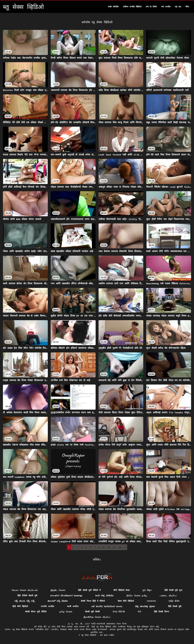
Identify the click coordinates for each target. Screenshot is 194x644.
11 (114, 547)
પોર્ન (139, 612)
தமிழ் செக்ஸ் (66, 612)
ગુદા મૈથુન (147, 590)
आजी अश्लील (73, 606)
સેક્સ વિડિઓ (119, 612)
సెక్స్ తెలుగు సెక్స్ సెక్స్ (25, 601)
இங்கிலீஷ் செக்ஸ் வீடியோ (97, 617)
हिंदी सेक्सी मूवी (175, 606)
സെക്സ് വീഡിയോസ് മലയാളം (66, 596)
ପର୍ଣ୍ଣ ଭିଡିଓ (174, 601)
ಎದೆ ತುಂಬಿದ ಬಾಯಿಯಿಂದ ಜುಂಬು (107, 606)
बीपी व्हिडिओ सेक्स (121, 590)
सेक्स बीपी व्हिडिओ (126, 601)
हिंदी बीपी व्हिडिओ (20, 606)
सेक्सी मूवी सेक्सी (92, 612)
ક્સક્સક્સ (151, 601)
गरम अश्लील (166, 7)
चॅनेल (187, 7)
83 (120, 547)
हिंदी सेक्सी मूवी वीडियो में (89, 590)
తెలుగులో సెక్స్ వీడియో (58, 601)
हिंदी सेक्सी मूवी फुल (173, 590)
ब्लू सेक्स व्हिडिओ (89, 635)
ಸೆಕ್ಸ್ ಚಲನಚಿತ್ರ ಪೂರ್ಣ (145, 606)
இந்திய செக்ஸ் (58, 590)
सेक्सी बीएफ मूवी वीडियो (36, 612)
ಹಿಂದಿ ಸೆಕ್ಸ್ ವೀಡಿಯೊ (104, 596)
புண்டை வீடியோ (168, 596)
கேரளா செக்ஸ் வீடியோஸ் (25, 590)
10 (109, 547)
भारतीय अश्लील (47, 606)
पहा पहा (178, 7)
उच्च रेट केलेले (151, 7)
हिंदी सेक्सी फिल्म (161, 612)
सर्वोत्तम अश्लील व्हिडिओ (132, 7)
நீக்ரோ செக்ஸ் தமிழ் (137, 596)
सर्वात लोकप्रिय (113, 7)
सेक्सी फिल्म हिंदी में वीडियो (93, 601)
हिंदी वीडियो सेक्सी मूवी (27, 596)
